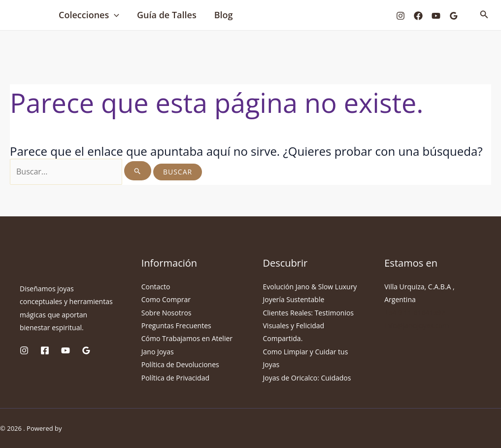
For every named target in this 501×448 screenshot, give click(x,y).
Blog (224, 15)
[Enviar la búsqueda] (138, 171)
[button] (114, 15)
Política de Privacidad (175, 378)
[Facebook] (418, 16)
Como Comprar (166, 299)
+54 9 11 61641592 (415, 313)
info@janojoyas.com (417, 326)
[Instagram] (401, 16)
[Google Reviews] (454, 16)
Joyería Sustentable (294, 299)
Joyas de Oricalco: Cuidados (307, 378)
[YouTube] (436, 16)
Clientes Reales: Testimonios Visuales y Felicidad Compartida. (309, 326)
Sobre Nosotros (167, 313)
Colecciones (89, 15)
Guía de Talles (167, 15)
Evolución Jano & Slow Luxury (310, 287)
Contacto (156, 287)
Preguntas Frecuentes (176, 326)
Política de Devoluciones (180, 364)
